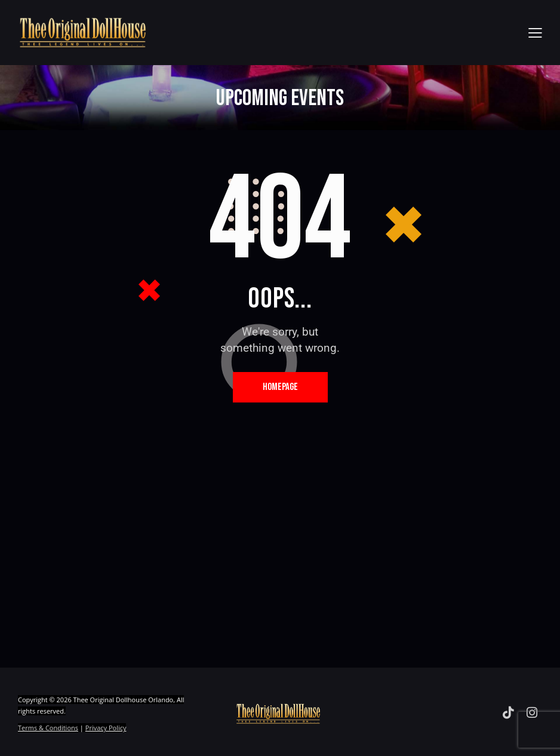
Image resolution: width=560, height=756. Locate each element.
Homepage (280, 387)
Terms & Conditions (48, 728)
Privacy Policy (106, 728)
